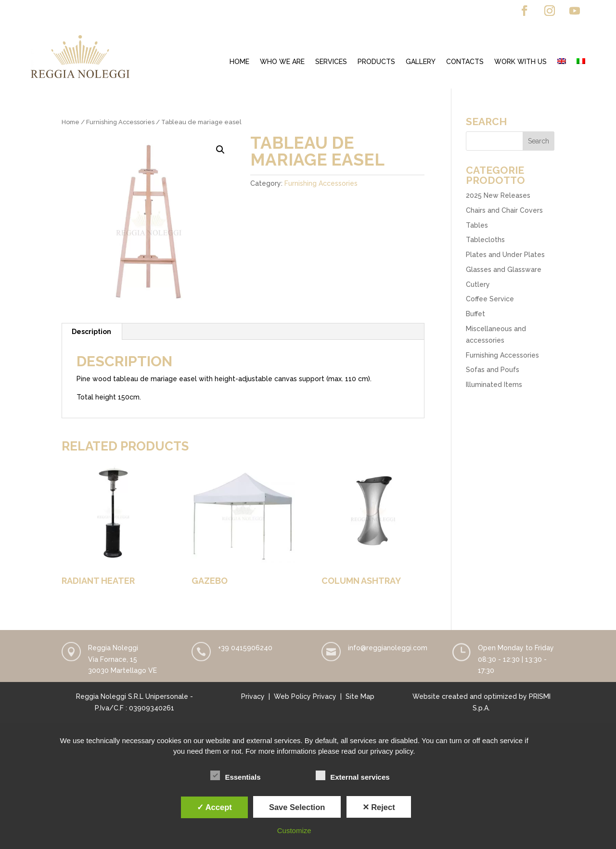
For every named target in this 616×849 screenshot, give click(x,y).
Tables (477, 225)
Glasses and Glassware (504, 270)
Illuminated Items (494, 385)
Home (239, 62)
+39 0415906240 (245, 648)
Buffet (475, 314)
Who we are (282, 62)
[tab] (92, 332)
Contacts (465, 62)
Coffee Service (490, 299)
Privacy (253, 696)
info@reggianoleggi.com (388, 648)
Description (91, 332)
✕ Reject (379, 807)
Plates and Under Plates (505, 255)
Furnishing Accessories (120, 122)
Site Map (360, 696)
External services (353, 776)
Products (376, 62)
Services (331, 62)
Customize (294, 830)
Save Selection (297, 807)
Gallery (421, 62)
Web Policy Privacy (305, 696)
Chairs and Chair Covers (504, 210)
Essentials (235, 776)
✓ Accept (214, 807)
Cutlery (478, 284)
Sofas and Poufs (493, 370)
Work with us (520, 62)
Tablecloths (485, 240)
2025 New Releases (498, 195)
